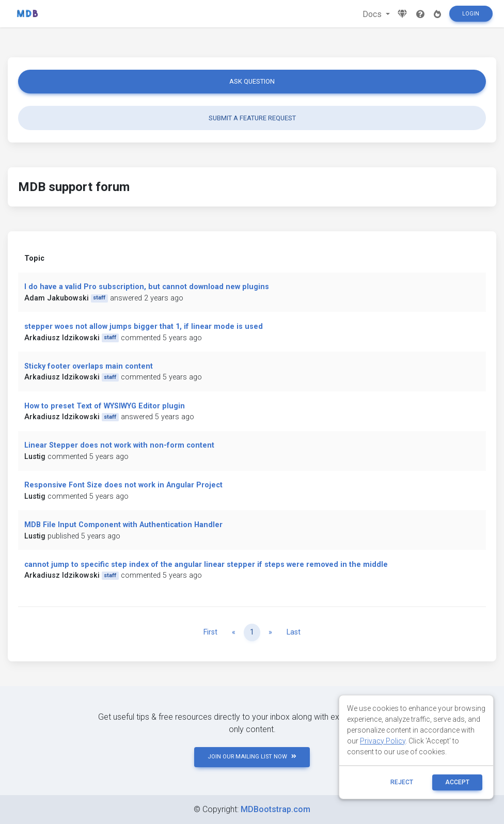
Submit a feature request (252, 118)
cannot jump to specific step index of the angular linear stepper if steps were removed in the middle (206, 565)
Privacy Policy (383, 741)
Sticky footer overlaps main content (89, 366)
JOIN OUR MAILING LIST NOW (252, 757)
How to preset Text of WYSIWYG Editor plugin (105, 406)
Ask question (252, 81)
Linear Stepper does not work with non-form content (119, 445)
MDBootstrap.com (275, 809)
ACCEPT (457, 782)
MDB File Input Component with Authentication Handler (123, 525)
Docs (373, 14)
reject (402, 782)
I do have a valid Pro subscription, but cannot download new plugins (147, 287)
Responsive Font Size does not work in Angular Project (123, 485)
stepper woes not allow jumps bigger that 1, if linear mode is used (144, 327)
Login (471, 14)
